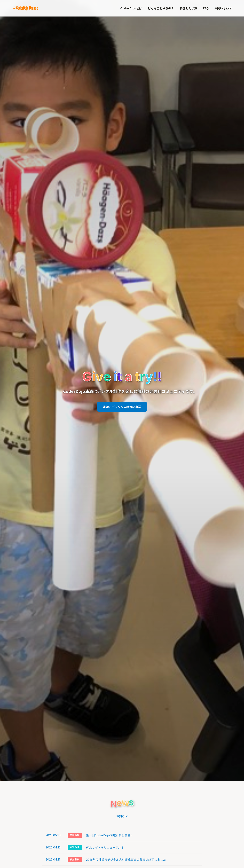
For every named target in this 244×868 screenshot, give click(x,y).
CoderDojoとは (131, 8)
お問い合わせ (223, 8)
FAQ (206, 8)
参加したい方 (189, 8)
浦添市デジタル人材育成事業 (122, 407)
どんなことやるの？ (161, 8)
